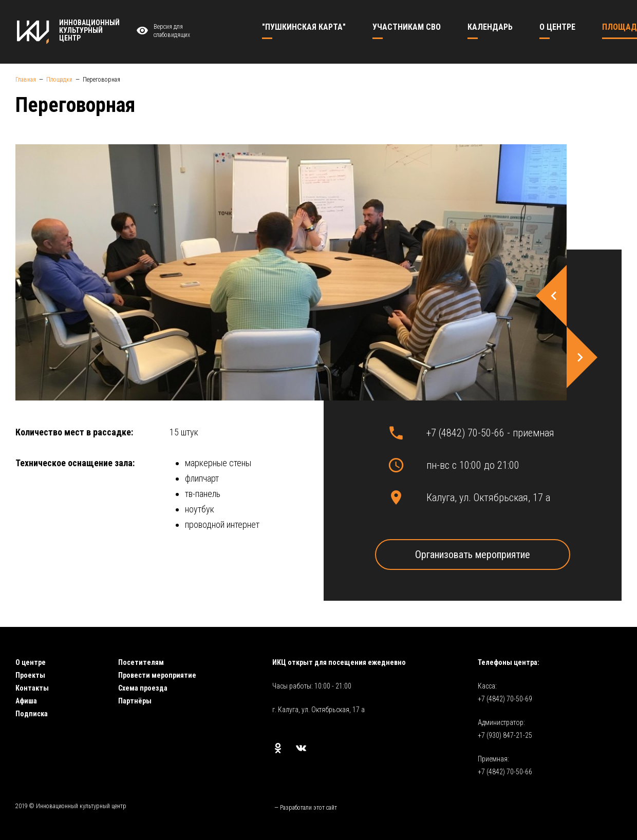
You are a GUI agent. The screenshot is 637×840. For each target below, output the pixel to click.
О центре (31, 662)
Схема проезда (143, 688)
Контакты (32, 688)
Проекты (30, 675)
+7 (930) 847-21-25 (505, 735)
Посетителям (141, 662)
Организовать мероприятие (473, 555)
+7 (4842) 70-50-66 (505, 772)
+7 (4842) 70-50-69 (505, 699)
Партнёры (135, 701)
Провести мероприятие (157, 675)
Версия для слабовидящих (162, 31)
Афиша (26, 701)
